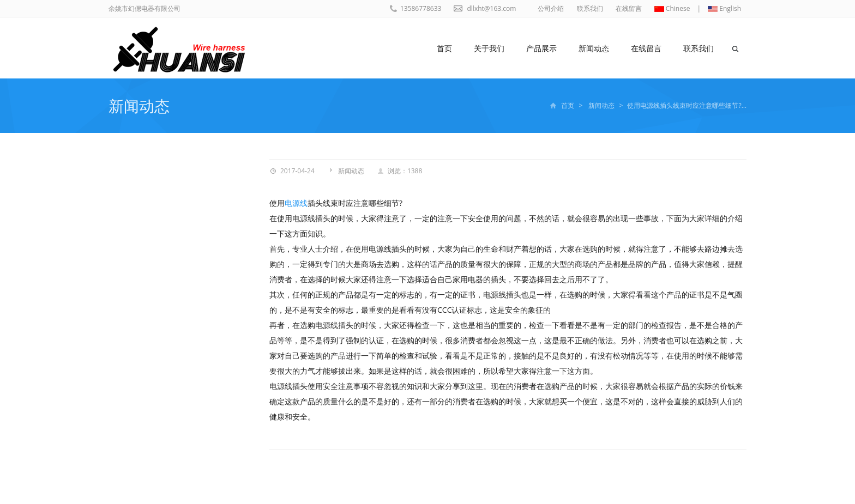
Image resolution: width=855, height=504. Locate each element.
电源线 (296, 203)
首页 (444, 48)
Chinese (672, 8)
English (724, 8)
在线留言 (629, 8)
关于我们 (489, 48)
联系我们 (590, 8)
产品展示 (541, 48)
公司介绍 (551, 8)
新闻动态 (594, 48)
